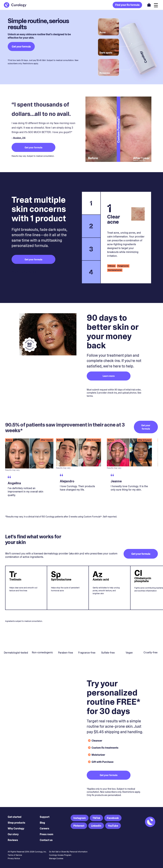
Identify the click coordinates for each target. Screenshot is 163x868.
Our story (13, 834)
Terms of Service (15, 855)
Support (45, 817)
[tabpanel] (126, 238)
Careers (44, 829)
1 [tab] (91, 203)
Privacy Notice (14, 859)
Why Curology (16, 829)
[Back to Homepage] (15, 5)
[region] (81, 474)
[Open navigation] (156, 5)
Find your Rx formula (127, 5)
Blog (42, 823)
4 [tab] (91, 272)
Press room (47, 834)
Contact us (46, 840)
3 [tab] (91, 249)
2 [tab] (91, 226)
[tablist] (91, 238)
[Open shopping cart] (149, 5)
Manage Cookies (56, 859)
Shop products (16, 823)
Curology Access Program (60, 855)
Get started (15, 817)
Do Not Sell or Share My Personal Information (68, 852)
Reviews (13, 840)
